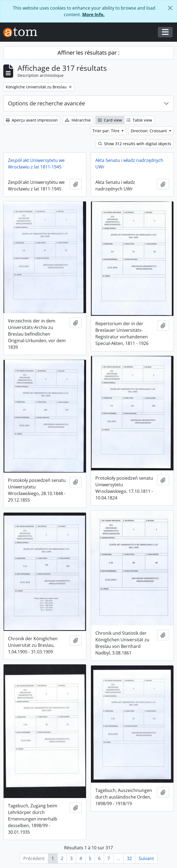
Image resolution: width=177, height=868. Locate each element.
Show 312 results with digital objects (135, 144)
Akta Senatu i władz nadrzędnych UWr (129, 164)
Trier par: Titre (107, 131)
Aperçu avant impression (32, 120)
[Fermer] (170, 8)
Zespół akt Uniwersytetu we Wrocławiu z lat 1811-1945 (36, 164)
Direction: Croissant (149, 131)
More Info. (93, 15)
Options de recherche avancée (46, 103)
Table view (139, 120)
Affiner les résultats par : (88, 53)
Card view (110, 120)
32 (129, 858)
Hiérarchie (78, 120)
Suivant (146, 858)
